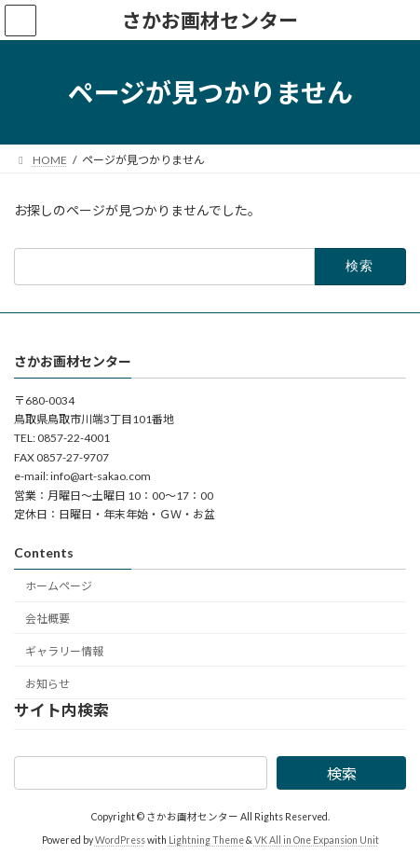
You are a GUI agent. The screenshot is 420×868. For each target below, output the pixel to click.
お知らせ (47, 683)
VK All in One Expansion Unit (317, 839)
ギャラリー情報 (64, 650)
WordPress (120, 839)
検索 (342, 773)
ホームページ (59, 586)
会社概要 (47, 619)
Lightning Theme (206, 839)
